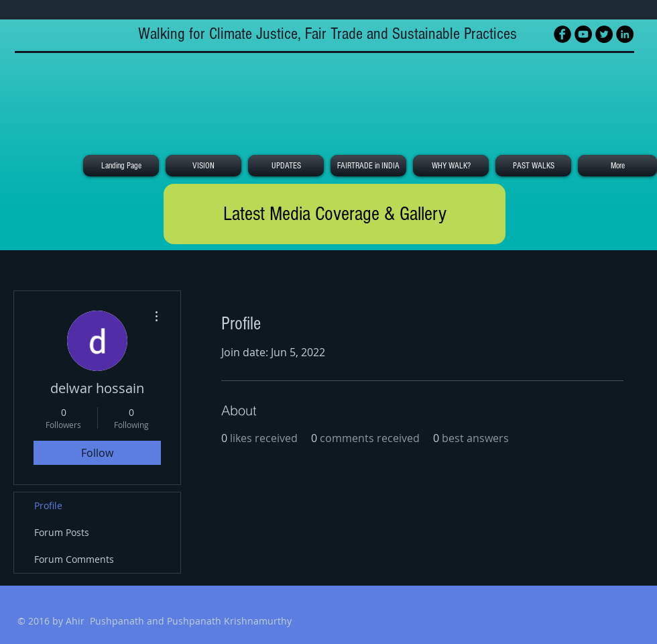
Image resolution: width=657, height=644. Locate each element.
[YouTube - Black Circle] (583, 34)
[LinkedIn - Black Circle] (625, 34)
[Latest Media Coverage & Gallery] (335, 214)
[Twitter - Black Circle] (604, 34)
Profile (48, 505)
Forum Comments (74, 559)
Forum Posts (62, 532)
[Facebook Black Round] (562, 34)
